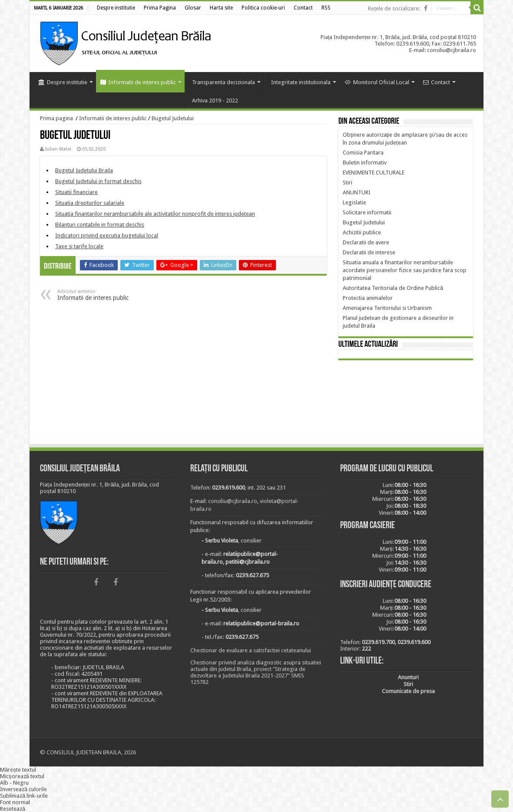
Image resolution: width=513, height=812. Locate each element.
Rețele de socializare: (394, 8)
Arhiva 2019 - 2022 (215, 100)
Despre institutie (63, 82)
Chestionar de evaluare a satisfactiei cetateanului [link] (251, 650)
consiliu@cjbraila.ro (233, 501)
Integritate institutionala (301, 82)
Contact (437, 82)
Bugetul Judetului (173, 118)
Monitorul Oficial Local (377, 82)
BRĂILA (406, 404)
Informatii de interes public (138, 82)
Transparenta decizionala (223, 82)
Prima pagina (56, 118)
